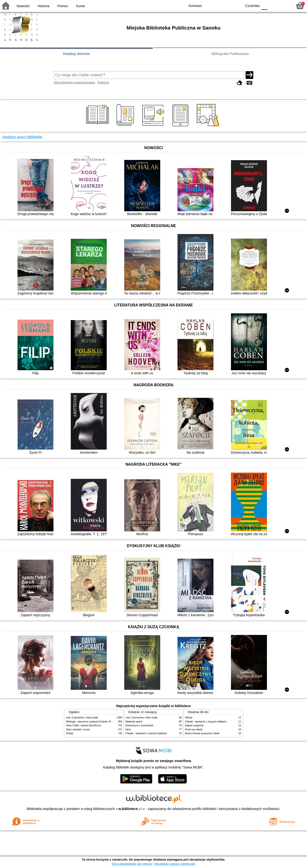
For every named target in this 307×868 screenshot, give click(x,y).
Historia (44, 6)
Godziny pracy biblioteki (22, 137)
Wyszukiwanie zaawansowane (74, 82)
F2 (284, 5)
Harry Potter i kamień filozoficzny (84, 725)
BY (237, 5)
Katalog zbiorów (76, 54)
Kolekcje (103, 82)
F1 (273, 5)
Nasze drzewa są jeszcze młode (202, 733)
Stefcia (189, 718)
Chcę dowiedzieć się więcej (132, 864)
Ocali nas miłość (194, 730)
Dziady (70, 733)
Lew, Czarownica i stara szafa (82, 718)
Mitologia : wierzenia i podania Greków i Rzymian (92, 722)
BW (218, 5)
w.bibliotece (130, 809)
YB (227, 5)
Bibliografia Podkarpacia (230, 54)
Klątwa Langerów (194, 725)
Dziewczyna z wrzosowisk (139, 725)
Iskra (128, 730)
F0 (264, 5)
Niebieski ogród (134, 722)
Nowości (23, 6)
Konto (81, 6)
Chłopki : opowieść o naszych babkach (146, 733)
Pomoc (63, 6)
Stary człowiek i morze (78, 730)
